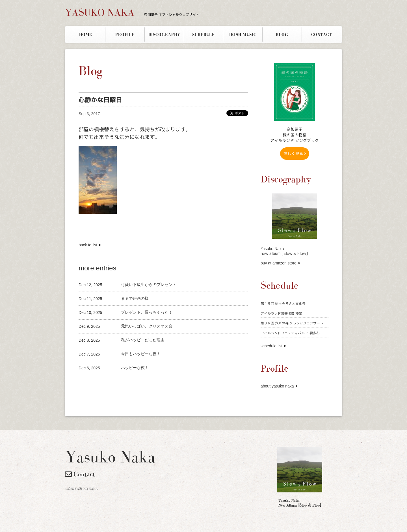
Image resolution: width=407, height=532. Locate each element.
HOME (86, 35)
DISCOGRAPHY (164, 35)
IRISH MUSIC (243, 35)
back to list (88, 245)
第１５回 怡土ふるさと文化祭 (283, 304)
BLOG (282, 35)
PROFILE (125, 35)
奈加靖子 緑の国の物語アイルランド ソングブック (295, 135)
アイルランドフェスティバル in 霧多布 (290, 333)
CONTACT (322, 35)
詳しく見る (295, 153)
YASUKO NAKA (132, 12)
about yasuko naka (277, 386)
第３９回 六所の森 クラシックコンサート (292, 323)
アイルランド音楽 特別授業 (281, 314)
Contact (80, 474)
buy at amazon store (279, 263)
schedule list (271, 346)
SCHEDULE (203, 35)
